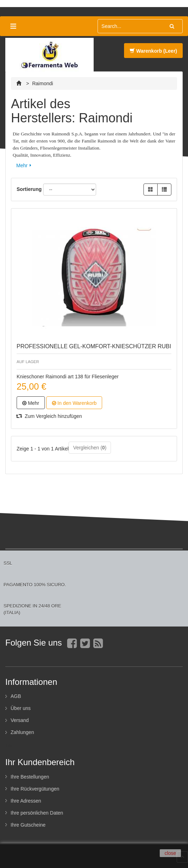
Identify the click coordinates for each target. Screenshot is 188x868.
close (171, 853)
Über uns (21, 708)
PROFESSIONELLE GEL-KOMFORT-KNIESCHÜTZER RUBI (94, 346)
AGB (16, 696)
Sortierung (29, 189)
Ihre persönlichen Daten (37, 813)
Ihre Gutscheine (28, 825)
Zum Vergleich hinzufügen (49, 416)
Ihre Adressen (26, 801)
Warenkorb (153, 51)
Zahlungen (22, 732)
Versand (20, 720)
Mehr (22, 165)
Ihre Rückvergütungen (35, 789)
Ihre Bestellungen (30, 777)
